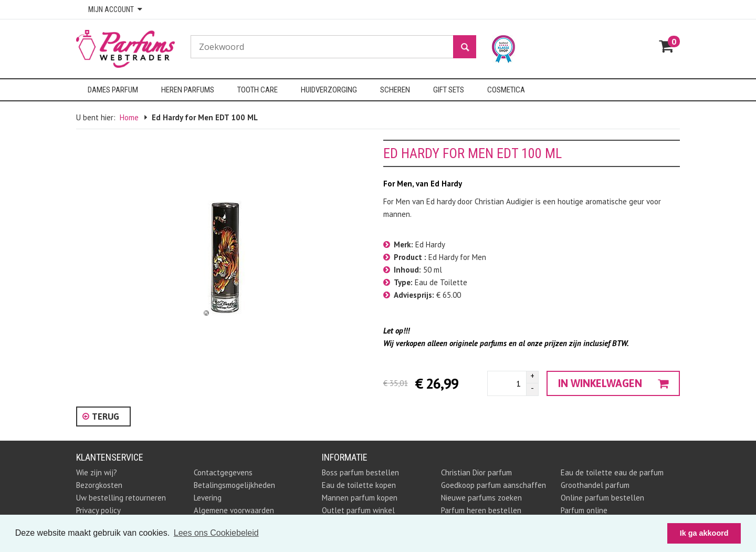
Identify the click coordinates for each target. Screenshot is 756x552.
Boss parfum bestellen (360, 472)
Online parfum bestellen (602, 498)
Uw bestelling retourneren (121, 498)
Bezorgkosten (99, 485)
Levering (208, 498)
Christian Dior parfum (476, 472)
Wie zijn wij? (97, 472)
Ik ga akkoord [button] (704, 533)
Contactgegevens (223, 472)
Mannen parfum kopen (360, 498)
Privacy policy (98, 510)
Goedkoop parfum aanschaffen (493, 485)
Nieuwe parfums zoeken (481, 498)
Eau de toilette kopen (359, 485)
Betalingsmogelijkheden (234, 485)
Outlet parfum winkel (358, 510)
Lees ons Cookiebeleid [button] (216, 533)
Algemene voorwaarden (234, 510)
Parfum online (584, 510)
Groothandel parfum (595, 485)
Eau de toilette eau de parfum (612, 472)
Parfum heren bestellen (481, 510)
